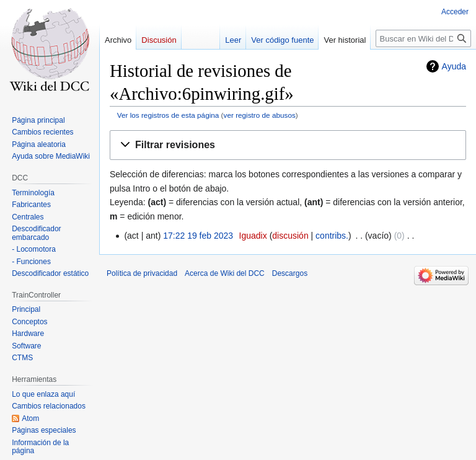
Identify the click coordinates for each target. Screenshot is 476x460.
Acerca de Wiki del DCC (225, 273)
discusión (290, 236)
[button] (288, 145)
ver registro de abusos (260, 115)
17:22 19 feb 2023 (198, 236)
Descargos (290, 273)
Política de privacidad (142, 273)
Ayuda (454, 66)
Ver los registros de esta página (168, 115)
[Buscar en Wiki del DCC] (423, 38)
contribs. (332, 236)
